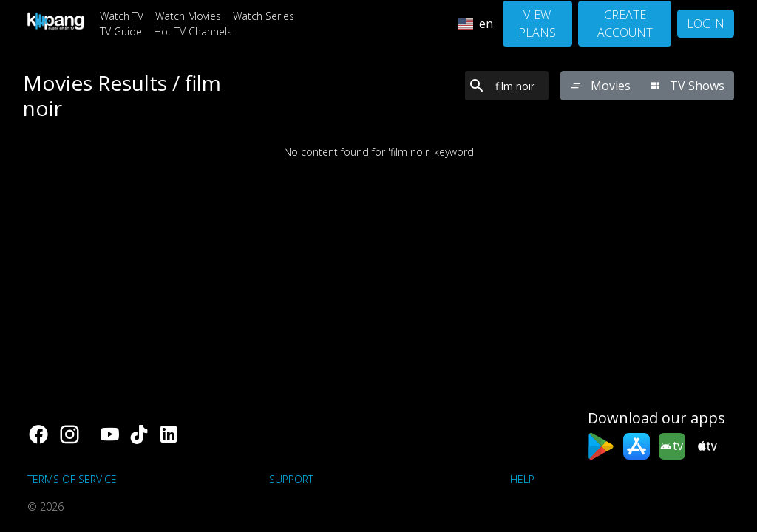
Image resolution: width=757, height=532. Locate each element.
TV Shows (687, 86)
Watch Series (264, 16)
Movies (600, 86)
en (475, 24)
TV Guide (121, 31)
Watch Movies (188, 16)
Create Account (625, 24)
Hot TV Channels (193, 31)
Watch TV (122, 16)
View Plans (537, 24)
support (291, 479)
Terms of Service (72, 479)
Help (522, 479)
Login (706, 24)
